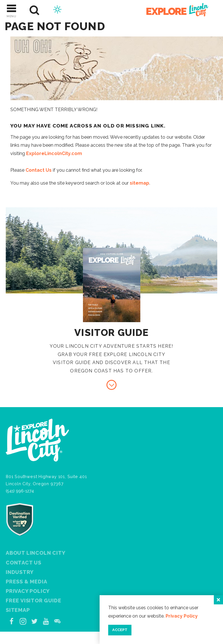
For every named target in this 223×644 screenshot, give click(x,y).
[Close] (218, 600)
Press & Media (26, 582)
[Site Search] (35, 10)
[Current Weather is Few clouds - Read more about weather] (57, 10)
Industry (20, 572)
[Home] (174, 10)
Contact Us (39, 170)
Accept (120, 630)
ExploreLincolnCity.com (54, 153)
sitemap (139, 183)
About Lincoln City (35, 553)
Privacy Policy (28, 591)
